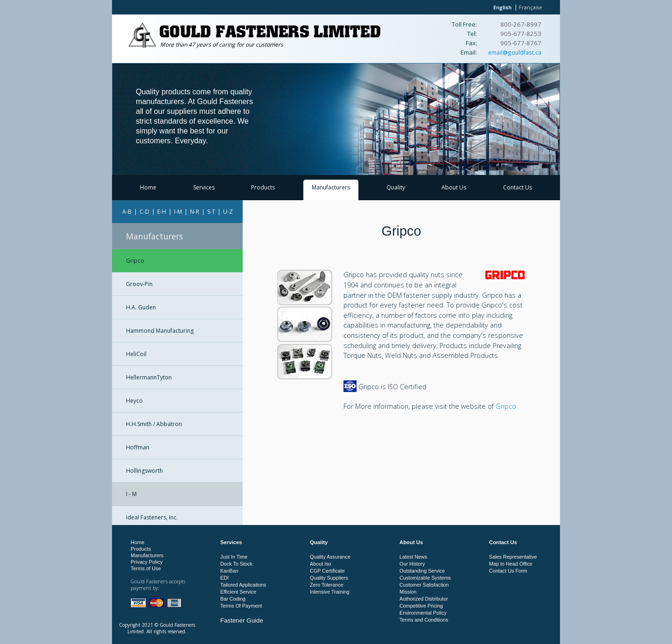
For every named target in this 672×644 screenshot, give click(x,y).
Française (531, 7)
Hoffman (138, 447)
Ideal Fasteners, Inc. (152, 517)
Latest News (413, 557)
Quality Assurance (330, 557)
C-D (144, 212)
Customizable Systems (425, 578)
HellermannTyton (149, 377)
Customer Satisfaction (424, 585)
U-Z (228, 212)
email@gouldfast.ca (515, 52)
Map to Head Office (511, 564)
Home (148, 187)
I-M (178, 212)
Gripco (135, 261)
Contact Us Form (508, 571)
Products (263, 187)
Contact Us (518, 187)
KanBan (229, 571)
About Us (454, 187)
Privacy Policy (147, 562)
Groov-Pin (139, 284)
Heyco (134, 401)
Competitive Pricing (421, 606)
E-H (162, 212)
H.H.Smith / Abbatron (154, 424)
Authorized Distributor (424, 599)
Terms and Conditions (424, 620)
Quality (396, 187)
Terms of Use (146, 568)
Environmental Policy (423, 613)
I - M (131, 494)
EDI (224, 578)
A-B (127, 212)
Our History (412, 564)
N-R (195, 212)
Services (204, 187)
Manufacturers (331, 187)
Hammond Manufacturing (160, 331)
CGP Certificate (327, 571)
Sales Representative (513, 557)
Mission (408, 592)
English (502, 7)
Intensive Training (330, 592)
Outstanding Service (422, 571)
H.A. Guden (141, 307)
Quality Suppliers (329, 578)
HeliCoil (136, 354)
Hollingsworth (144, 471)
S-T (211, 212)
